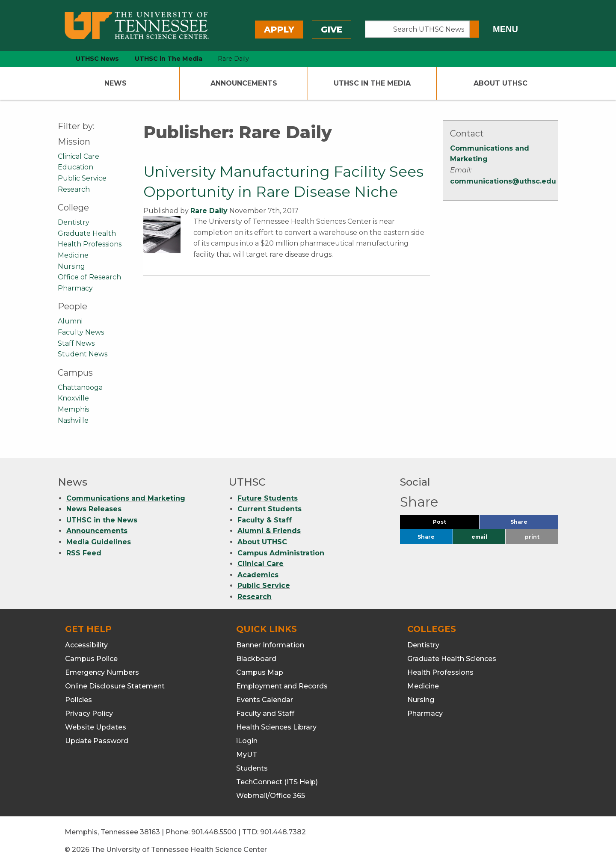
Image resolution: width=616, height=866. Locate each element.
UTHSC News (97, 59)
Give (332, 30)
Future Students (268, 498)
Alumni (70, 321)
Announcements (244, 83)
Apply (279, 30)
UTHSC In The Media (372, 83)
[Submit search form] (474, 29)
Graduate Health (87, 233)
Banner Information (270, 645)
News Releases (94, 509)
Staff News (76, 343)
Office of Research (89, 277)
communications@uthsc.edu (503, 181)
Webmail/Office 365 (271, 796)
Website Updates (96, 727)
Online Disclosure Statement (115, 686)
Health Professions (90, 244)
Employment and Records (282, 686)
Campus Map (260, 672)
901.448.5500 (214, 832)
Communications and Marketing (126, 498)
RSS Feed (84, 553)
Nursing (71, 266)
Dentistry (74, 222)
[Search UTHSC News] (417, 29)
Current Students (269, 509)
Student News (83, 354)
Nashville (73, 420)
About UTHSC (500, 83)
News (115, 83)
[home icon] (56, 59)
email (479, 537)
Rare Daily (209, 211)
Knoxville (73, 398)
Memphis (73, 409)
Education (76, 167)
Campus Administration (281, 553)
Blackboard (256, 659)
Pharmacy (75, 288)
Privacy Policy (89, 713)
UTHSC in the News (102, 520)
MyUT (247, 755)
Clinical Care (78, 156)
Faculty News (81, 332)
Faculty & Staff (265, 520)
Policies (78, 700)
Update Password (97, 741)
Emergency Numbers (102, 672)
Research (74, 189)
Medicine (73, 255)
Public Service (82, 178)
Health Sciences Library (276, 727)
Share (533, 524)
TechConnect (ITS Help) (277, 782)
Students (252, 768)
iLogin (247, 741)
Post (450, 524)
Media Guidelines (99, 542)
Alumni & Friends (269, 531)
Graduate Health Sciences (452, 659)
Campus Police (91, 659)
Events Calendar (265, 700)
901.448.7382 (283, 832)
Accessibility (86, 645)
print (532, 537)
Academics (258, 575)
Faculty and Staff (265, 713)
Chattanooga (80, 387)
